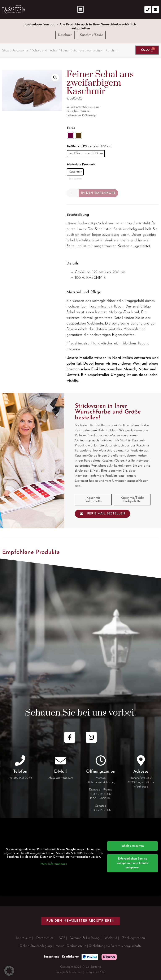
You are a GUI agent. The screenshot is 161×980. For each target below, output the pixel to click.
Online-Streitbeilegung (36, 946)
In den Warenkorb (98, 193)
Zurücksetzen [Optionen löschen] (75, 179)
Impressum (24, 938)
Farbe (71, 128)
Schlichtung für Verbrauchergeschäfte (115, 946)
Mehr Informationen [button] (54, 864)
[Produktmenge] (73, 193)
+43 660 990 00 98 (20, 778)
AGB (62, 938)
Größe (71, 147)
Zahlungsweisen (134, 938)
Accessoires (21, 51)
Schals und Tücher (45, 51)
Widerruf (111, 938)
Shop (6, 51)
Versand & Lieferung (85, 938)
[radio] (70, 135)
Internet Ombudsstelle (70, 946)
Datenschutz (45, 938)
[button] (81, 10)
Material (73, 165)
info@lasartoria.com (60, 778)
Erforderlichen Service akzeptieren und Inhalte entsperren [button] (133, 863)
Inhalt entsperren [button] (133, 846)
